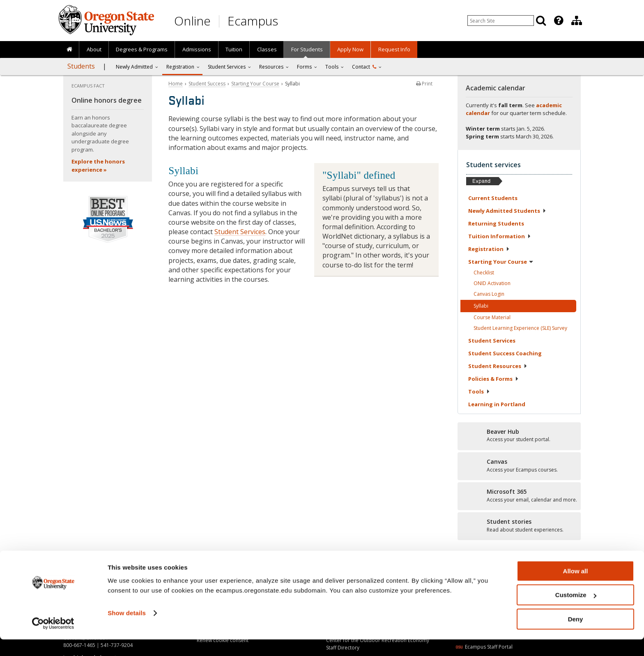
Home (176, 84)
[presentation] (558, 21)
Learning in (497, 404)
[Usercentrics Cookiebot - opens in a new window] (53, 640)
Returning (496, 223)
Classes (267, 49)
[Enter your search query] (501, 21)
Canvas (489, 294)
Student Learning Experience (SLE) (520, 328)
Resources (271, 67)
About (94, 49)
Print (424, 84)
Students (81, 66)
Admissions (197, 49)
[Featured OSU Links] (559, 21)
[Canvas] (519, 466)
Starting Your (501, 262)
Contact (364, 67)
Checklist (484, 273)
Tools (332, 67)
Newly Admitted (134, 67)
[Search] (541, 21)
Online (192, 21)
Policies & (493, 379)
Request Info (394, 49)
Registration (180, 67)
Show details (127, 630)
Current (493, 198)
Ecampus (253, 21)
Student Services (240, 232)
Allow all (576, 588)
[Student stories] (519, 526)
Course (492, 317)
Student (492, 341)
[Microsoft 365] (519, 496)
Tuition (234, 49)
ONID (492, 283)
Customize (576, 612)
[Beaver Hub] (519, 436)
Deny (576, 636)
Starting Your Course (255, 84)
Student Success (207, 84)
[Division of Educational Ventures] (577, 21)
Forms (304, 67)
